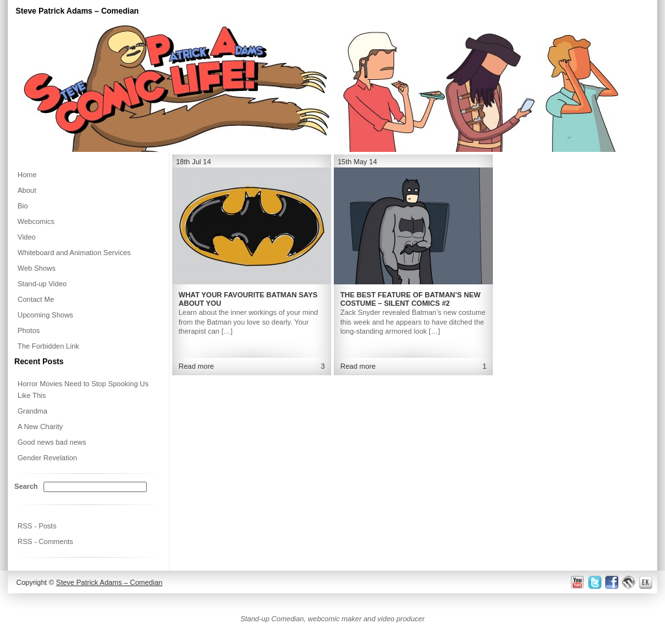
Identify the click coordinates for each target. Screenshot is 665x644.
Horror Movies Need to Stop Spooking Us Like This (83, 390)
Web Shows (37, 268)
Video (27, 237)
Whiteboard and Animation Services (74, 253)
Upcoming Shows (45, 315)
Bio (23, 206)
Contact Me (36, 299)
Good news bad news (52, 442)
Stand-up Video (42, 284)
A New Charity (40, 427)
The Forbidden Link (48, 346)
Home (27, 175)
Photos (29, 330)
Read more (358, 366)
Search (26, 486)
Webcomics (36, 221)
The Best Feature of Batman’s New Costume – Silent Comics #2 (410, 299)
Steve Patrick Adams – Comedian (77, 11)
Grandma (32, 411)
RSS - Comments (45, 541)
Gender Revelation (47, 458)
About (27, 190)
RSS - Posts (37, 526)
